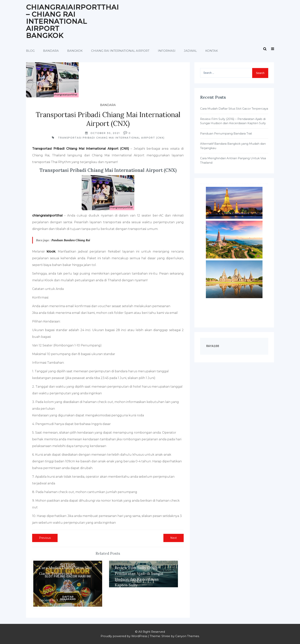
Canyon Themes (187, 636)
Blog (30, 51)
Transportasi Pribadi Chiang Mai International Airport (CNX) (111, 138)
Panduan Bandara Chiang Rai (71, 240)
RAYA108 (213, 346)
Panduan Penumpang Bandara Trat (226, 133)
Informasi (167, 51)
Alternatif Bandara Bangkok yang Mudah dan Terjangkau (233, 146)
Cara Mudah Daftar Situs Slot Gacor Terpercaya (234, 109)
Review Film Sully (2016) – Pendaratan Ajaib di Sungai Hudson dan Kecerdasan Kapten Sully (233, 121)
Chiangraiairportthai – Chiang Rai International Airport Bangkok (72, 21)
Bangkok (75, 51)
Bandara (51, 51)
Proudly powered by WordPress (124, 636)
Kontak (212, 51)
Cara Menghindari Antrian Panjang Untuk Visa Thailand (233, 160)
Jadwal (190, 51)
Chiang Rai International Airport (120, 51)
